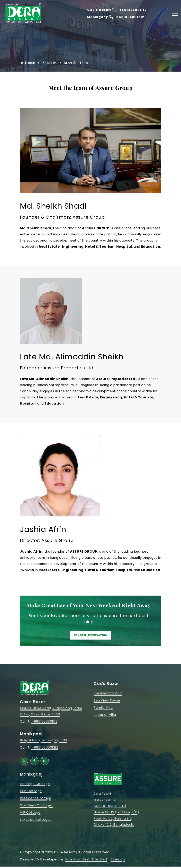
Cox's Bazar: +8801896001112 (114, 10)
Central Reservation (90, 636)
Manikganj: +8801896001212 (114, 17)
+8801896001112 (43, 723)
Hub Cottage (31, 793)
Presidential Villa (108, 695)
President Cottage (36, 800)
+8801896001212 (43, 749)
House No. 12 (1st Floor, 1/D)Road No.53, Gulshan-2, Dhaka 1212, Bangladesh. (117, 820)
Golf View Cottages (36, 807)
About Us (50, 63)
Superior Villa (105, 716)
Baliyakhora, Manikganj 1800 (44, 742)
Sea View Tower (107, 702)
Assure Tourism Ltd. (110, 807)
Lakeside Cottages (36, 821)
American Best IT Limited (86, 861)
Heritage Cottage (35, 785)
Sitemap (118, 861)
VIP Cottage (30, 814)
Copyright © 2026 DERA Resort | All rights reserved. (67, 854)
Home (28, 63)
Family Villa (103, 709)
